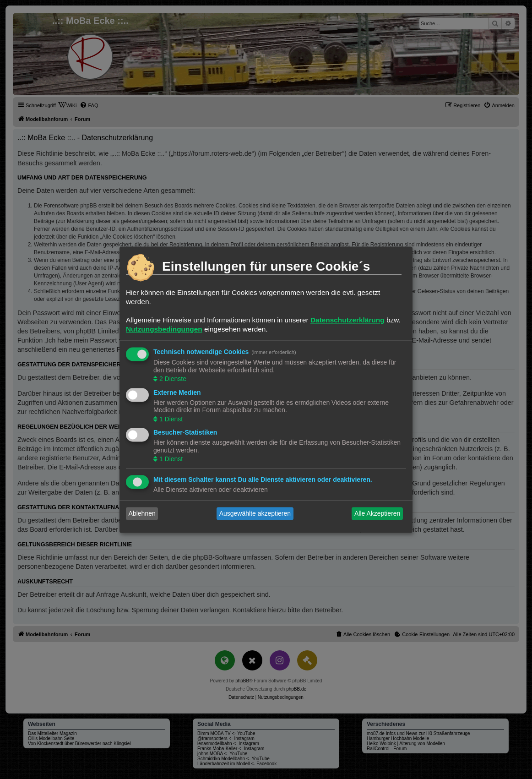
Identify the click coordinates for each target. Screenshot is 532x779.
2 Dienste (172, 379)
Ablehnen (142, 513)
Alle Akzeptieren (377, 513)
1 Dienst (170, 419)
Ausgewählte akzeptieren (255, 513)
